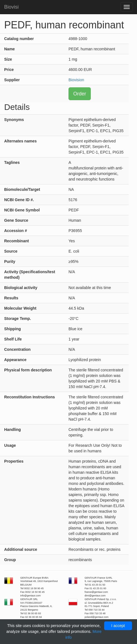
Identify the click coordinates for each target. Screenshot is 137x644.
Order (80, 94)
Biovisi (11, 7)
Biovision (76, 80)
